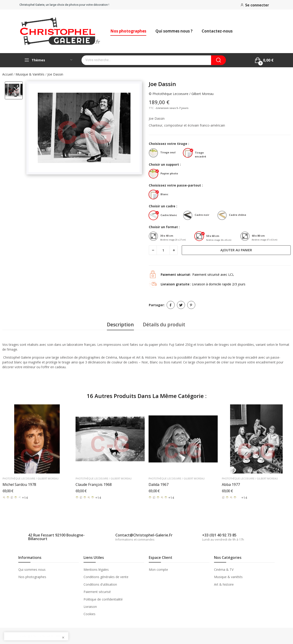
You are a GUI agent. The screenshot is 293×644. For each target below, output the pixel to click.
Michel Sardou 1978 (19, 484)
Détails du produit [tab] (164, 325)
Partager (171, 305)
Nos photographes (32, 577)
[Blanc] (155, 195)
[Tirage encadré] (189, 153)
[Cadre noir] (189, 216)
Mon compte (158, 570)
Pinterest (191, 305)
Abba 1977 (231, 484)
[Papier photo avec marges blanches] (93, 497)
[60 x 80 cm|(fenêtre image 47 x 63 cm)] (246, 237)
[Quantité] (163, 250)
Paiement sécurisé (97, 592)
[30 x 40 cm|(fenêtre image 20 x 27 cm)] (155, 237)
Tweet (181, 305)
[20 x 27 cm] (239, 497)
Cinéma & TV (224, 570)
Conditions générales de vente (106, 577)
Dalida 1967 (159, 484)
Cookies (90, 614)
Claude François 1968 (94, 484)
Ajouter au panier (236, 250)
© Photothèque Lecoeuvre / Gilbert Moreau (181, 94)
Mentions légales (96, 570)
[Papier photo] (155, 174)
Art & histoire (224, 584)
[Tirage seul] (155, 153)
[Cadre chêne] (223, 216)
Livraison (90, 607)
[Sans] (12, 497)
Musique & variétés (228, 577)
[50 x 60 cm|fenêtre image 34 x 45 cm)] (200, 237)
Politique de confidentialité (103, 599)
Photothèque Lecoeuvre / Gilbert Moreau (31, 479)
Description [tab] (120, 325)
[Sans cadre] (4, 497)
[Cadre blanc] (155, 216)
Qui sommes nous (32, 570)
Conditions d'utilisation (100, 584)
